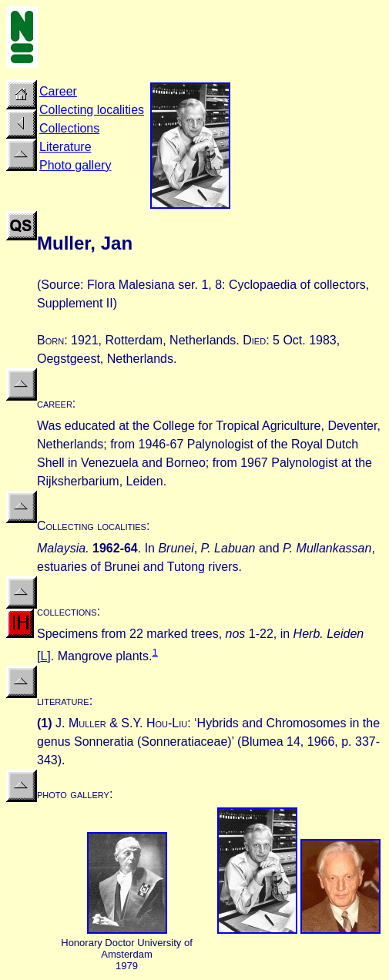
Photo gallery (75, 165)
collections (67, 611)
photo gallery (73, 794)
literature (63, 701)
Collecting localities (92, 110)
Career (58, 91)
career (55, 403)
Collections (69, 128)
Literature (65, 147)
